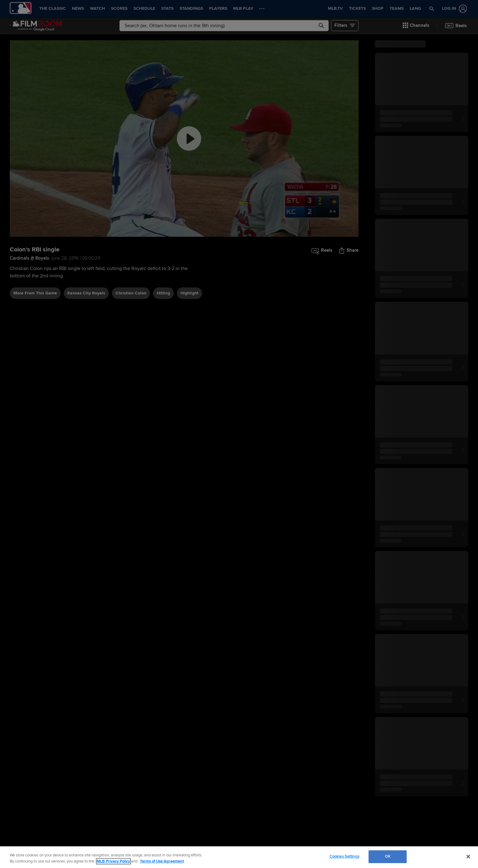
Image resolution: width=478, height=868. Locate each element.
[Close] (468, 856)
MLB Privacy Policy (113, 861)
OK (388, 856)
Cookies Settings (344, 856)
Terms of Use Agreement (162, 861)
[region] (239, 857)
